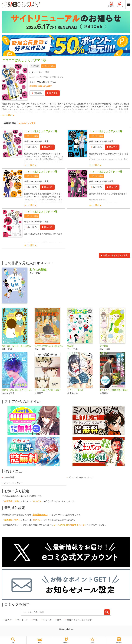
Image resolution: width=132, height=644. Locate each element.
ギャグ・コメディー (13, 483)
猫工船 (70, 346)
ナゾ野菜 (104, 346)
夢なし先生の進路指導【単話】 (114, 390)
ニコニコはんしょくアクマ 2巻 (106, 131)
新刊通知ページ (40, 515)
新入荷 (8, 620)
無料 (59, 620)
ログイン (120, 5)
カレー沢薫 (44, 72)
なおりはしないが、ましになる (16, 346)
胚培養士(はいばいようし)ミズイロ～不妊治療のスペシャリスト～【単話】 (17, 390)
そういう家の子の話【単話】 (48, 390)
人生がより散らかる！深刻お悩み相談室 (50, 346)
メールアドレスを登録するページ (69, 525)
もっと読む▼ (8, 115)
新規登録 (111, 5)
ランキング (22, 620)
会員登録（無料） (12, 501)
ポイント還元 (49, 66)
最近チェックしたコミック (79, 620)
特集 (36, 620)
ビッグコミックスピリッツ (51, 77)
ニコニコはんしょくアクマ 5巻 (41, 212)
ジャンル (47, 620)
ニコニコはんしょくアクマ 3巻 (41, 172)
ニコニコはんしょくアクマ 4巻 (106, 172)
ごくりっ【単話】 (76, 390)
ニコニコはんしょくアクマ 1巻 (41, 131)
